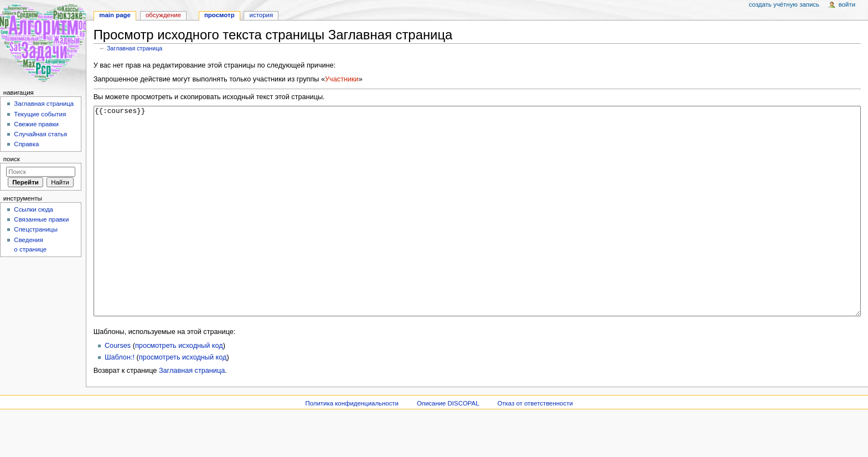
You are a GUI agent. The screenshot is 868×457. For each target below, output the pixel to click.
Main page (115, 15)
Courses (118, 387)
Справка (26, 144)
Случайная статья (40, 134)
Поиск (12, 159)
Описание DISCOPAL (448, 445)
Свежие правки (36, 124)
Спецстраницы (36, 229)
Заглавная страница (135, 48)
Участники (342, 79)
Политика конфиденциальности (352, 445)
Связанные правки (41, 219)
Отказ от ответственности (535, 445)
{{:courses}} (477, 232)
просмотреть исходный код (179, 387)
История (262, 15)
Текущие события (40, 114)
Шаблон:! (120, 399)
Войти (847, 4)
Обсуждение (163, 15)
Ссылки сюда (33, 209)
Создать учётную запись (784, 4)
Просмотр (219, 15)
